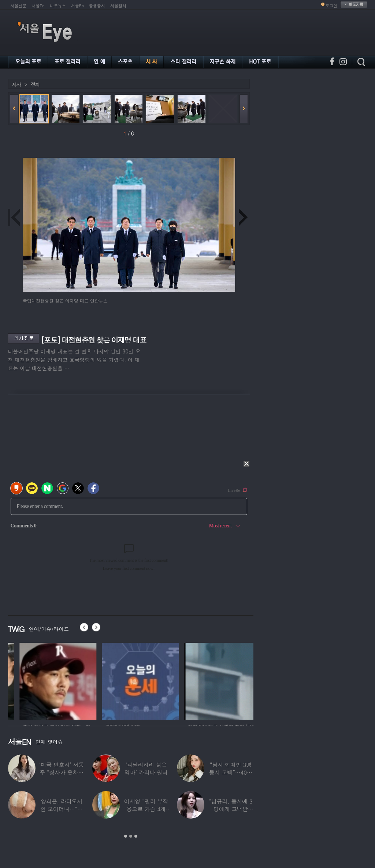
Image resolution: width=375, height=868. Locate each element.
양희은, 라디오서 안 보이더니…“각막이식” (62, 809)
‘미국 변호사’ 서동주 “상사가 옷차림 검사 (62, 772)
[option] (47, 680)
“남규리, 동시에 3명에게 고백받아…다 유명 (231, 809)
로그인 (332, 6)
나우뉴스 (58, 6)
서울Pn (38, 6)
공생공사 (97, 6)
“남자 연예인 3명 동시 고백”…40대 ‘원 (231, 772)
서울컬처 (118, 6)
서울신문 (19, 6)
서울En (77, 6)
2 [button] (131, 836)
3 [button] (136, 836)
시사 (16, 84)
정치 (35, 84)
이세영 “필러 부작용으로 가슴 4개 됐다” (146, 809)
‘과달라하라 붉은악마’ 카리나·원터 (146, 768)
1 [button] (126, 836)
